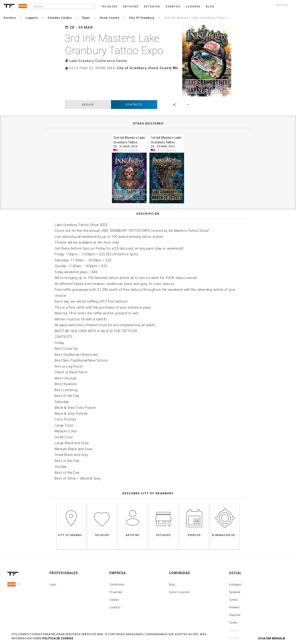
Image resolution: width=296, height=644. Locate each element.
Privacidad (116, 565)
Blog (172, 557)
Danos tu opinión (179, 565)
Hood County (160, 68)
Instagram (235, 557)
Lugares (193, 7)
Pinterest (234, 580)
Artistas (131, 7)
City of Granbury (132, 68)
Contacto (134, 77)
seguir (88, 77)
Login (53, 557)
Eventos (173, 7)
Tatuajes (109, 7)
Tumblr (233, 573)
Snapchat (235, 588)
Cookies (114, 573)
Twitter (233, 595)
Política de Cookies (58, 638)
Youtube (234, 611)
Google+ (234, 603)
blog (210, 7)
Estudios (152, 7)
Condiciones (117, 557)
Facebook (235, 565)
